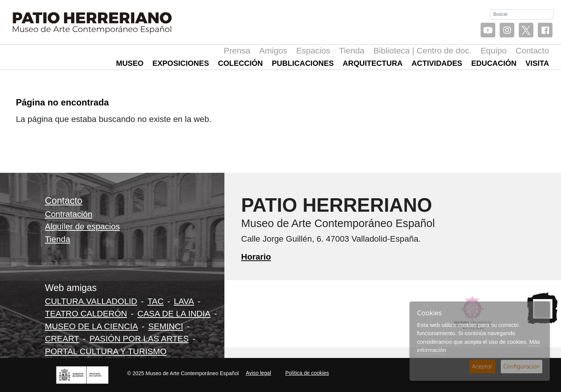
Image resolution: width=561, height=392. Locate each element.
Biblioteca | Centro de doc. (422, 51)
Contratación (69, 214)
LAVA (184, 301)
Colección (240, 63)
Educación (494, 63)
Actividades (437, 63)
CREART (62, 339)
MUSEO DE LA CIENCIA (91, 326)
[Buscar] (522, 14)
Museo (130, 63)
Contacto (532, 51)
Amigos (273, 51)
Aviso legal (258, 373)
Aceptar (482, 366)
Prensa (237, 51)
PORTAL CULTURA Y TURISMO (106, 351)
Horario (256, 257)
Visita (537, 63)
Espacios (313, 51)
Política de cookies (307, 373)
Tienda (352, 51)
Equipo (494, 51)
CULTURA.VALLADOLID (91, 301)
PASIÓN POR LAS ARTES (139, 339)
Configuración (522, 366)
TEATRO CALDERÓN (86, 314)
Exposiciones (181, 63)
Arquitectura (373, 63)
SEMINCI (165, 326)
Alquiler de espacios (82, 226)
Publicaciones (303, 63)
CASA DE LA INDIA (174, 314)
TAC (155, 301)
